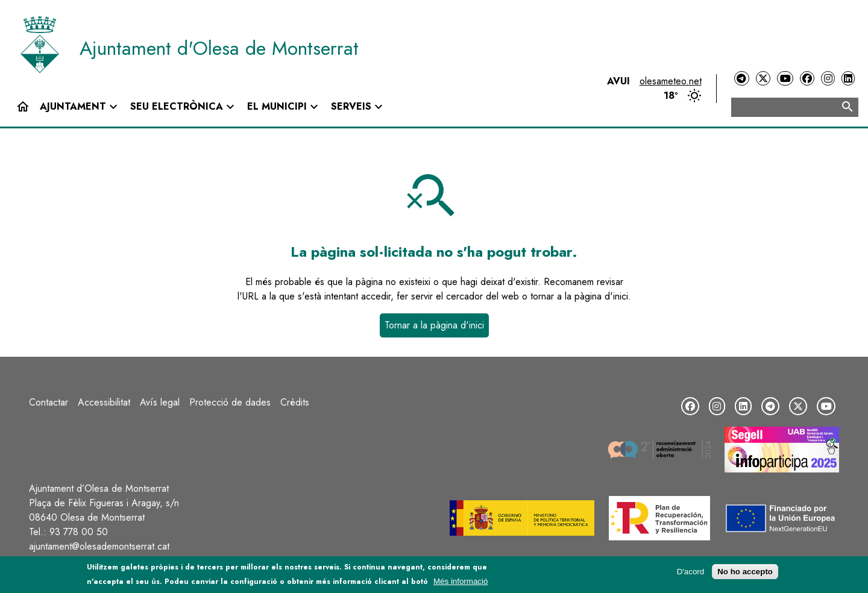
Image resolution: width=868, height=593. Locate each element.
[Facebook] (807, 79)
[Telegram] (741, 79)
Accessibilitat (104, 402)
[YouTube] (785, 79)
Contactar (49, 402)
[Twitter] (763, 79)
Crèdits (295, 402)
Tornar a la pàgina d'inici (434, 325)
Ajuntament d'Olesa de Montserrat (219, 48)
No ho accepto (745, 573)
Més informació (461, 583)
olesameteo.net (671, 81)
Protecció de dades (230, 402)
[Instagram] (828, 79)
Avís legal (160, 402)
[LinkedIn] (848, 79)
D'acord (691, 573)
